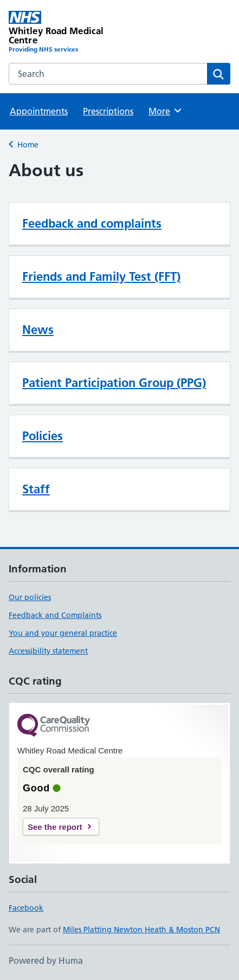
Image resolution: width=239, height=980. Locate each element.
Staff (36, 489)
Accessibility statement (48, 651)
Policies (43, 436)
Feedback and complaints (92, 223)
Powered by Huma (46, 960)
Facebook (26, 908)
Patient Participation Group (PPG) (114, 383)
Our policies (30, 597)
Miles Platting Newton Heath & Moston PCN (141, 930)
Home (28, 145)
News (38, 330)
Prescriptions (108, 111)
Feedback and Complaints (55, 615)
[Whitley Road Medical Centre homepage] (64, 33)
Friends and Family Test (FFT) (101, 276)
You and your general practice (63, 633)
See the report (55, 827)
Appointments (39, 111)
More (166, 111)
